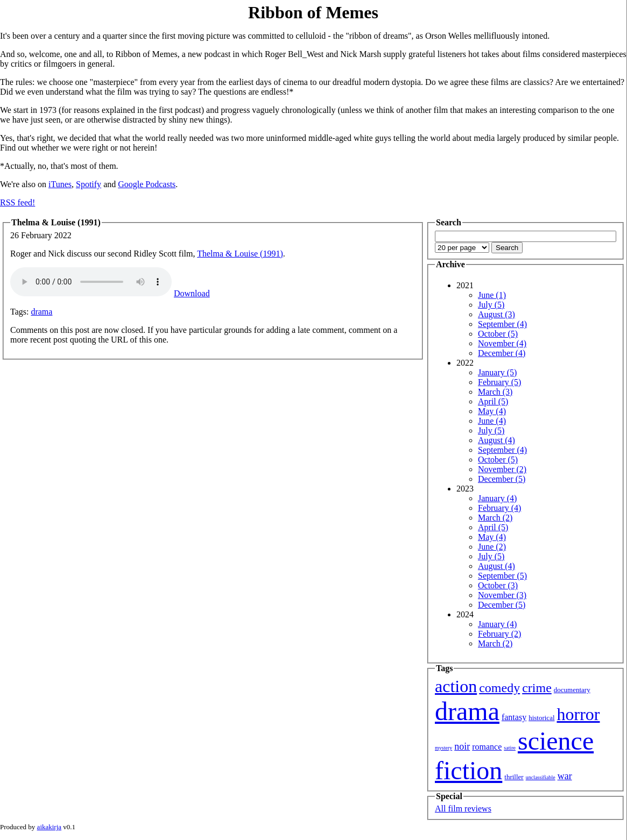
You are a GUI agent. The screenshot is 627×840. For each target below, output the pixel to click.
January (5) (497, 372)
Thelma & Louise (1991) (240, 254)
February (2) (499, 634)
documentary (572, 690)
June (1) (492, 295)
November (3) (502, 595)
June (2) (492, 547)
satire (510, 748)
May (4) (492, 411)
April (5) (493, 401)
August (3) (496, 314)
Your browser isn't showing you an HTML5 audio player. (91, 282)
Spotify (89, 184)
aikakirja (49, 827)
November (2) (502, 469)
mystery (443, 748)
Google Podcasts (147, 184)
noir (462, 746)
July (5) (491, 305)
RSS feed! (17, 202)
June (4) (492, 421)
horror (579, 714)
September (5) (502, 576)
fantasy (514, 717)
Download (192, 293)
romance (487, 747)
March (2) (495, 518)
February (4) (499, 508)
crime (537, 688)
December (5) (502, 479)
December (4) (502, 353)
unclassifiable (541, 777)
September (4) (502, 324)
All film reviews (463, 809)
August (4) (496, 440)
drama (41, 312)
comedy (499, 688)
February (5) (499, 382)
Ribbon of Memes (313, 12)
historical (541, 718)
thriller (514, 777)
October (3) (498, 585)
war (565, 776)
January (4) (497, 498)
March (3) (495, 392)
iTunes (60, 184)
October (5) (498, 334)
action (456, 686)
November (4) (502, 343)
